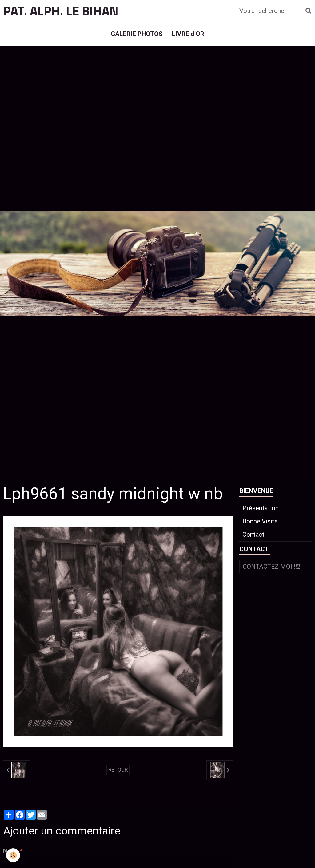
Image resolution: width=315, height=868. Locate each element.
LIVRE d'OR (188, 34)
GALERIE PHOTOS (137, 34)
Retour (118, 770)
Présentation (261, 508)
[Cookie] (13, 855)
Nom (10, 851)
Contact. (254, 535)
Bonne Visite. (261, 521)
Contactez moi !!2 (272, 567)
